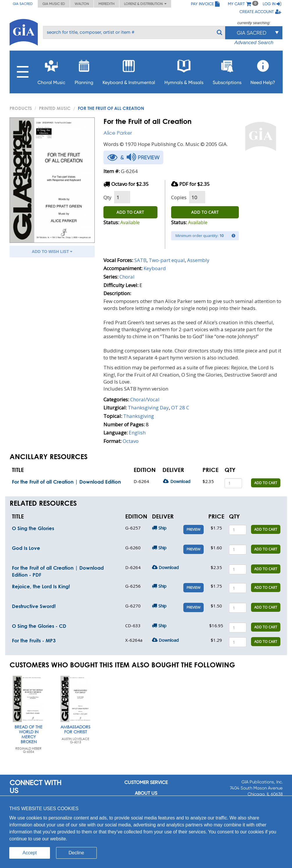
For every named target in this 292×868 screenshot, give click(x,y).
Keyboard (155, 268)
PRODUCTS (21, 108)
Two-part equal (167, 260)
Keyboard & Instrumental (129, 71)
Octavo (131, 441)
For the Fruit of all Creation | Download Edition (66, 482)
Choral (127, 277)
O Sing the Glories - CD (39, 626)
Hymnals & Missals (184, 71)
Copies (179, 197)
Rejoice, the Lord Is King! (41, 586)
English (137, 433)
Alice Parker (118, 133)
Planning (84, 71)
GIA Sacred (23, 4)
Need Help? (263, 71)
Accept (30, 853)
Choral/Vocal (145, 399)
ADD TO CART (130, 212)
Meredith (106, 4)
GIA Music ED (54, 4)
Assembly (198, 260)
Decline (76, 853)
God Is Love (26, 548)
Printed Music (55, 108)
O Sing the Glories (33, 528)
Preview (194, 530)
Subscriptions (227, 71)
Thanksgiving (139, 416)
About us (146, 793)
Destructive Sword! (34, 606)
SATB (140, 260)
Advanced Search (254, 43)
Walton (82, 4)
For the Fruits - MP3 (34, 640)
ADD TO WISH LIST (52, 252)
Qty (108, 197)
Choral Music (51, 71)
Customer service (146, 782)
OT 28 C (180, 408)
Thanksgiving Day (148, 408)
